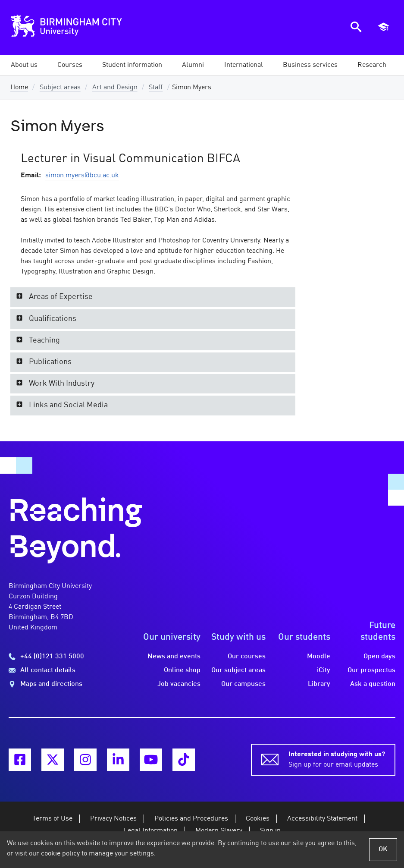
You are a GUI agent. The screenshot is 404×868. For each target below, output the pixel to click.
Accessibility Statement (322, 819)
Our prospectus (371, 670)
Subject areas (60, 88)
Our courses (247, 657)
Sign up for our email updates (337, 759)
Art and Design (115, 88)
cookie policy (60, 854)
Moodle (319, 657)
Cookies (258, 819)
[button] (24, 65)
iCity (324, 670)
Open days (379, 657)
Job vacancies (179, 684)
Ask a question (373, 684)
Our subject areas (238, 670)
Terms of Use (52, 819)
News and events (174, 657)
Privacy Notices (113, 819)
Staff (156, 88)
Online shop (182, 670)
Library (319, 684)
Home (19, 88)
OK (383, 849)
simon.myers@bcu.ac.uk (82, 176)
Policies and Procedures (191, 819)
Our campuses (243, 684)
